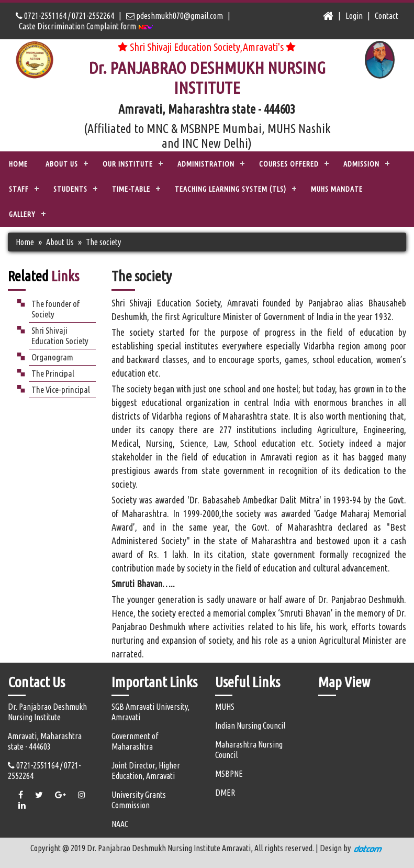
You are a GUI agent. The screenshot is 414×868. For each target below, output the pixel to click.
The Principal (53, 373)
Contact (387, 16)
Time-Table (131, 189)
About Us (60, 242)
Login (354, 16)
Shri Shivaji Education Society (60, 336)
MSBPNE (229, 774)
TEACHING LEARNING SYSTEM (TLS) (231, 189)
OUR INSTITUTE (128, 164)
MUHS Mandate (337, 189)
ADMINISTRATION (206, 164)
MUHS (225, 707)
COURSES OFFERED (289, 164)
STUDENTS (70, 189)
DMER (225, 793)
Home (18, 164)
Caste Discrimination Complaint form (86, 26)
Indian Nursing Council (250, 726)
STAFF (19, 189)
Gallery (22, 214)
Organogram (52, 357)
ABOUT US (62, 164)
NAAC (120, 824)
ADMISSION (361, 164)
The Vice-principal (61, 389)
